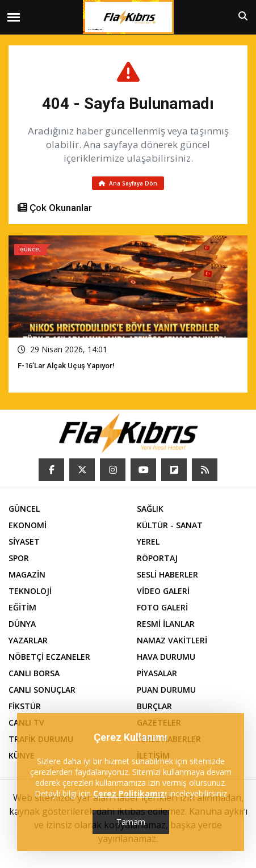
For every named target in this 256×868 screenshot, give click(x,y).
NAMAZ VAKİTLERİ (172, 640)
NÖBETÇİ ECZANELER (49, 657)
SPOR (19, 558)
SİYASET (24, 542)
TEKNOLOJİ (30, 591)
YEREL (148, 542)
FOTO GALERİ (162, 607)
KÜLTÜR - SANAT (170, 525)
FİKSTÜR (25, 706)
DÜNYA (22, 624)
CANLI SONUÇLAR (42, 690)
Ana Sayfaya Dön (128, 183)
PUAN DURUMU (166, 690)
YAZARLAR (28, 640)
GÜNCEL (24, 509)
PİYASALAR (157, 673)
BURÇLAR (154, 706)
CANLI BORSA (34, 673)
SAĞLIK (150, 509)
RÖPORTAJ (157, 558)
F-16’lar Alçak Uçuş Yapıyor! (66, 366)
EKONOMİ (28, 525)
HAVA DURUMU (166, 657)
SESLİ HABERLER (167, 574)
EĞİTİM (22, 607)
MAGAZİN (27, 574)
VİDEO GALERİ (163, 591)
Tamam (131, 822)
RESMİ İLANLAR (166, 624)
